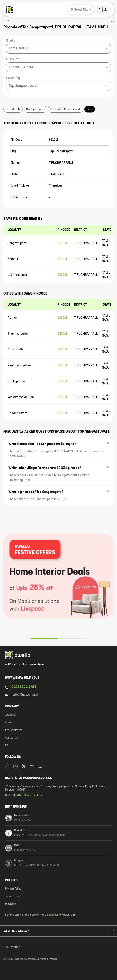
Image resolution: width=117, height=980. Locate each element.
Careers (10, 723)
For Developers (14, 730)
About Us (10, 715)
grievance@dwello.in (63, 915)
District (12, 59)
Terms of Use (12, 896)
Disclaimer (11, 904)
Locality (13, 78)
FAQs (8, 745)
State (11, 41)
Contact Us (12, 738)
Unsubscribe (12, 947)
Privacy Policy (13, 889)
